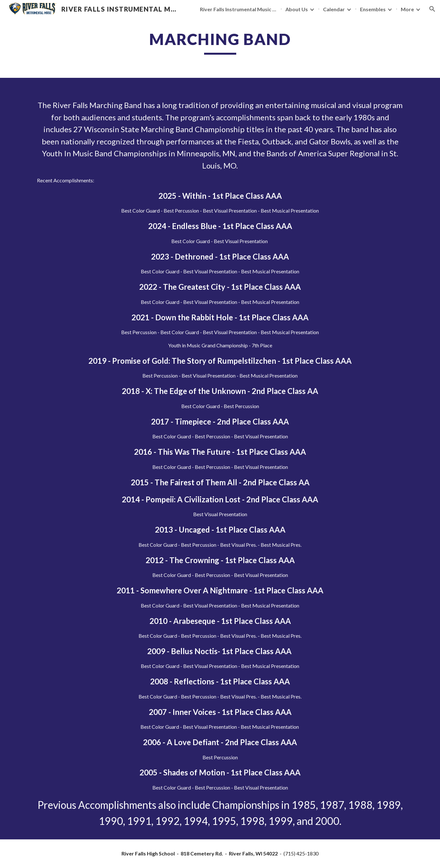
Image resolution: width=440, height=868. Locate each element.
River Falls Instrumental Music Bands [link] (238, 9)
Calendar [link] (334, 9)
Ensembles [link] (373, 9)
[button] (432, 9)
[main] (220, 42)
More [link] (407, 9)
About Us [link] (297, 9)
